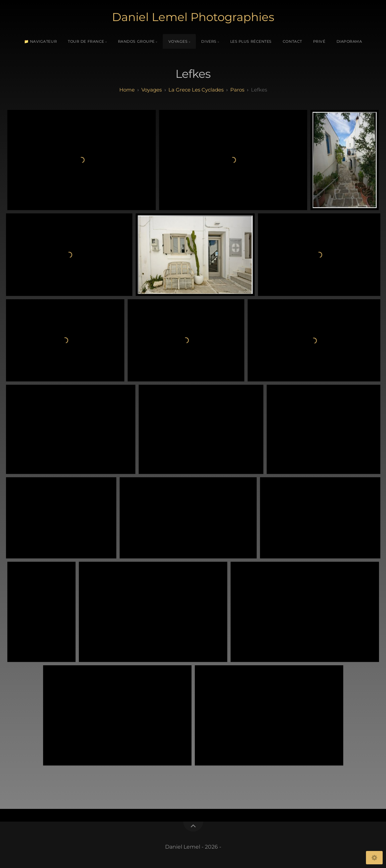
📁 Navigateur (41, 41)
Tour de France (86, 41)
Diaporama (349, 41)
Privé (319, 41)
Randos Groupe (136, 41)
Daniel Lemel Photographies (193, 17)
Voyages (178, 41)
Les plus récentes (251, 41)
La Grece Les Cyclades (196, 90)
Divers (209, 41)
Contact (292, 41)
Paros (237, 90)
